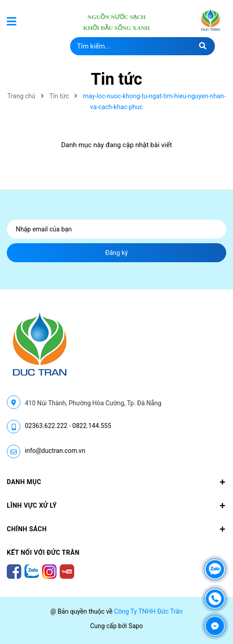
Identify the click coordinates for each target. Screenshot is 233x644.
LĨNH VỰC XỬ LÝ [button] (116, 505)
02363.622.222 (46, 426)
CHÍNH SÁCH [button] (116, 529)
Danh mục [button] (116, 482)
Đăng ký (117, 253)
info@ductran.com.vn (55, 451)
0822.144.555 (92, 426)
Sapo (136, 626)
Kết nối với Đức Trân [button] (43, 553)
